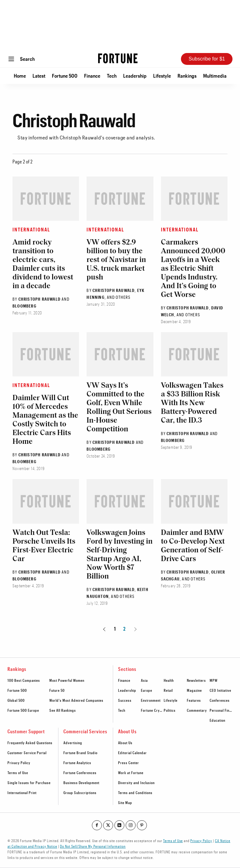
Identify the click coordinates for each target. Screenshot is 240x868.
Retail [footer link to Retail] (168, 690)
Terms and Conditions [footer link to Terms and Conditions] (135, 793)
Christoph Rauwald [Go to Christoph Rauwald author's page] (40, 299)
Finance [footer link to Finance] (124, 680)
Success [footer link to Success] (125, 700)
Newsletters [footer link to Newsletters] (196, 680)
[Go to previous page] (105, 629)
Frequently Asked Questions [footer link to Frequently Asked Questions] (30, 743)
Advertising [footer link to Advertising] (73, 743)
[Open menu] (11, 59)
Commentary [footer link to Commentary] (197, 710)
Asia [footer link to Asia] (144, 680)
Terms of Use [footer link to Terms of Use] (18, 773)
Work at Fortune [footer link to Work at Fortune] (131, 773)
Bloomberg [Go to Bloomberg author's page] (25, 306)
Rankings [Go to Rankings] (187, 76)
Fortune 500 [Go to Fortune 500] (65, 76)
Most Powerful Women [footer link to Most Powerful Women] (67, 680)
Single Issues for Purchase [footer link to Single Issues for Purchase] (29, 783)
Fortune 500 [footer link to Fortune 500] (17, 690)
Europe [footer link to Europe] (147, 690)
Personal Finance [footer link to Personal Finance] (223, 710)
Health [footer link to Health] (169, 680)
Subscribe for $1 (207, 59)
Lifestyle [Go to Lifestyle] (162, 76)
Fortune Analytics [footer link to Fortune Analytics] (77, 763)
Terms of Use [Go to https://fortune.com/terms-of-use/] (173, 841)
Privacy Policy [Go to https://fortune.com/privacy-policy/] (201, 841)
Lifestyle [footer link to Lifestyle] (171, 700)
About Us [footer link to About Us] (125, 743)
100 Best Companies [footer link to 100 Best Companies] (24, 680)
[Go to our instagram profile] (131, 825)
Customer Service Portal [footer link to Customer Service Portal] (27, 753)
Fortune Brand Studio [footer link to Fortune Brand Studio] (80, 753)
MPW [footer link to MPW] (214, 680)
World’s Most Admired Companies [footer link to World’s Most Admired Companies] (76, 700)
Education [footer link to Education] (217, 720)
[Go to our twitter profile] (108, 825)
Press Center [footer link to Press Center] (129, 763)
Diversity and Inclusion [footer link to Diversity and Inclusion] (136, 783)
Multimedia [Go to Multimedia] (215, 76)
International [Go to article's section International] (31, 229)
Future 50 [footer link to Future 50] (57, 690)
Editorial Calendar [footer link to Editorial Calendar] (132, 753)
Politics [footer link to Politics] (170, 710)
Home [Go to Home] (20, 76)
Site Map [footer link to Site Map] (125, 803)
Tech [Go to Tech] (112, 76)
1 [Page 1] (115, 629)
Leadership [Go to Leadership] (135, 76)
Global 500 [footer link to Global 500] (16, 700)
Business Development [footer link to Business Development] (81, 783)
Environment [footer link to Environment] (151, 700)
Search (27, 59)
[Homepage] (118, 59)
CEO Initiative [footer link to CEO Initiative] (220, 690)
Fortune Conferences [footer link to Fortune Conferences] (80, 773)
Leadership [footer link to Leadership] (127, 690)
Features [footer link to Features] (194, 700)
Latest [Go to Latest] (39, 76)
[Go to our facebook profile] (97, 825)
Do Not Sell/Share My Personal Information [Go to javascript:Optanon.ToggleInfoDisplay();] (93, 846)
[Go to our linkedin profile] (119, 825)
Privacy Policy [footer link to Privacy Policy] (19, 763)
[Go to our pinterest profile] (142, 825)
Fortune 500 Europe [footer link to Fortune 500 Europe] (23, 710)
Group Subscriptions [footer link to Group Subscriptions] (80, 793)
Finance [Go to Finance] (92, 76)
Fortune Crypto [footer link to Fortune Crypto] (153, 710)
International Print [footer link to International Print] (22, 793)
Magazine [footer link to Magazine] (194, 690)
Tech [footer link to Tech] (122, 710)
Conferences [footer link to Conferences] (220, 700)
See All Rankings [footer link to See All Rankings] (63, 710)
